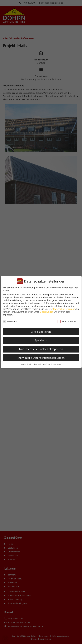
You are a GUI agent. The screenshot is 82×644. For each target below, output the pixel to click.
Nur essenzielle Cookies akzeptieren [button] (41, 349)
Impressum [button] (57, 364)
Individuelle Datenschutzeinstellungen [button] (41, 358)
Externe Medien (67, 321)
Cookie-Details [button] (27, 364)
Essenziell (10, 321)
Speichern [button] (41, 340)
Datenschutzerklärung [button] (42, 364)
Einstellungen (47, 312)
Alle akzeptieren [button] (41, 332)
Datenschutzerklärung (64, 309)
